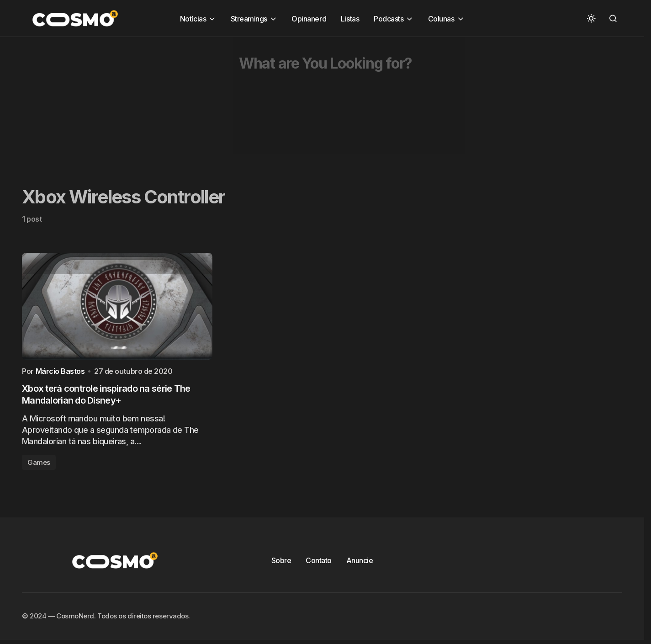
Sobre (281, 564)
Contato (319, 564)
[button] (591, 18)
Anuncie (360, 564)
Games (39, 466)
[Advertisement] (274, 101)
